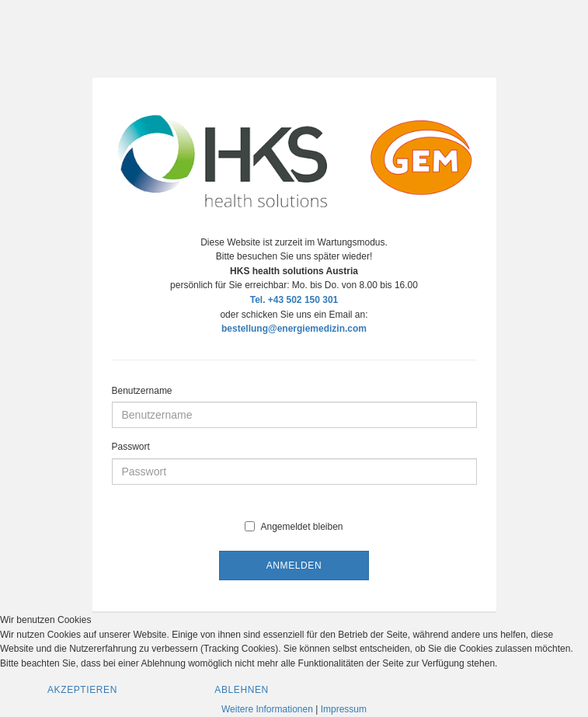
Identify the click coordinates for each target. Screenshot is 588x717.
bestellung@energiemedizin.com (294, 329)
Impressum (344, 709)
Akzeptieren (82, 690)
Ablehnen (242, 690)
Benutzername (142, 391)
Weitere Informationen (267, 709)
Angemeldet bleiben (294, 527)
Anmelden (294, 566)
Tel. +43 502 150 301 (294, 300)
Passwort (131, 447)
